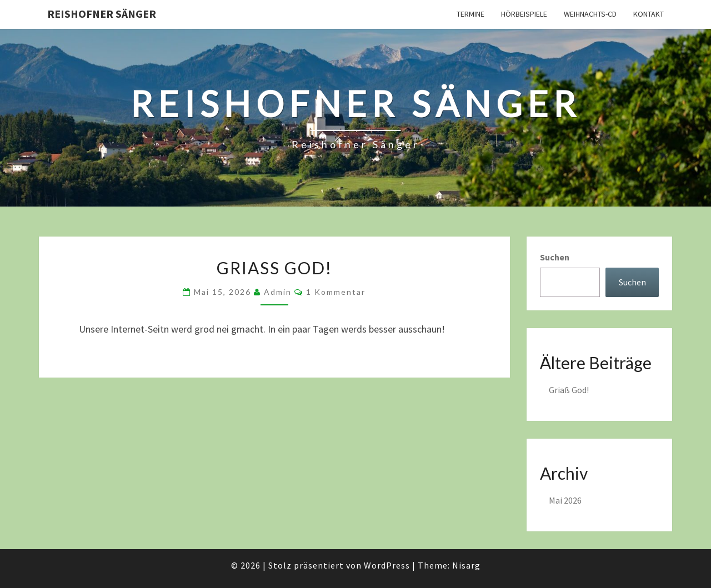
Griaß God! (274, 268)
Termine (470, 14)
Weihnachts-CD (590, 14)
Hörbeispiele (524, 14)
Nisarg (466, 565)
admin (278, 292)
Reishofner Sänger (102, 14)
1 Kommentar (336, 292)
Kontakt (649, 14)
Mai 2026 (565, 500)
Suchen (555, 257)
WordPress (387, 565)
